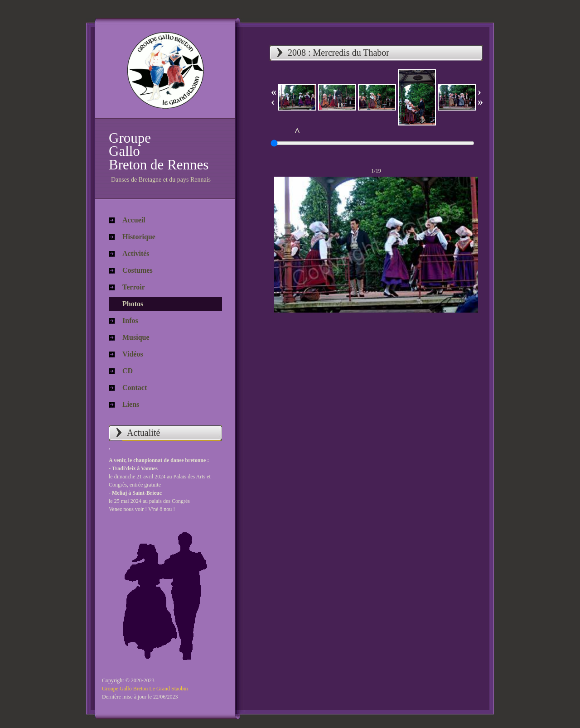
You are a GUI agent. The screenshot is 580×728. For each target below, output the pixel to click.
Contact (135, 388)
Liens (131, 404)
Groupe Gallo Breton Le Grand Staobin (145, 689)
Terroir (134, 287)
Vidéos (133, 354)
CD (128, 371)
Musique (136, 337)
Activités (136, 253)
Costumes (138, 270)
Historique (139, 237)
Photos (133, 304)
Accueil (134, 220)
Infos (130, 321)
